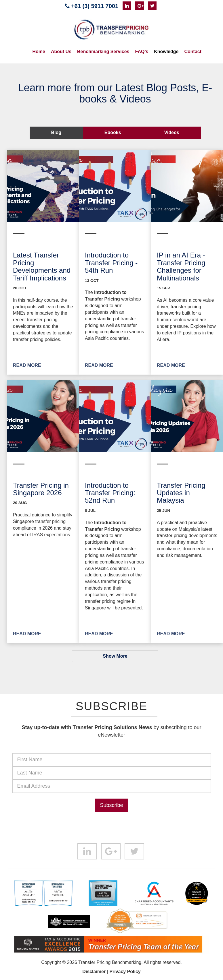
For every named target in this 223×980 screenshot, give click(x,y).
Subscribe (111, 805)
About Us (61, 52)
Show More (115, 656)
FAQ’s (142, 52)
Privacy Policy (125, 972)
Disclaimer (94, 972)
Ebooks (113, 132)
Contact (193, 52)
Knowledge (166, 52)
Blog (56, 132)
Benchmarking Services (103, 52)
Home (39, 52)
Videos (171, 132)
